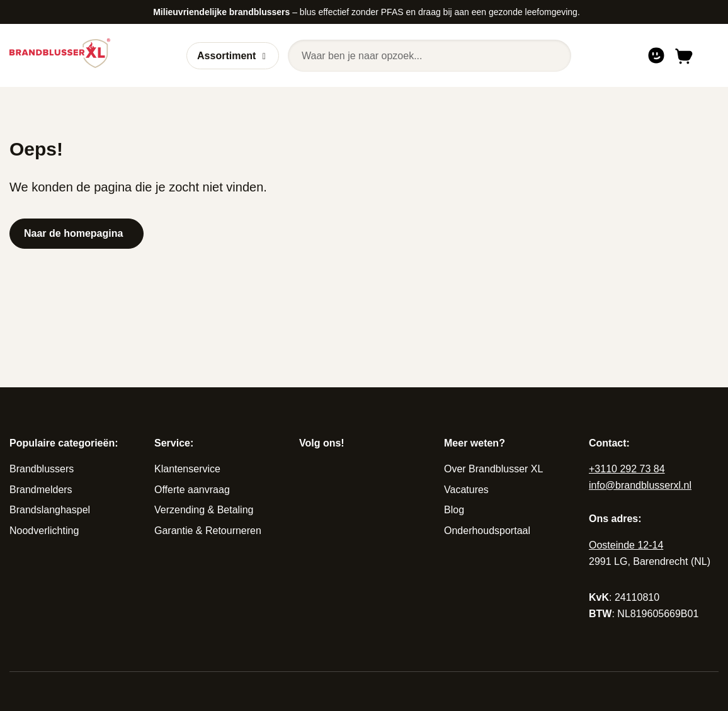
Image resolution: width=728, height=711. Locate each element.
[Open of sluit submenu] (264, 56)
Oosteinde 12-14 (626, 545)
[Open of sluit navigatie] (711, 55)
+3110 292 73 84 (627, 469)
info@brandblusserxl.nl (640, 485)
